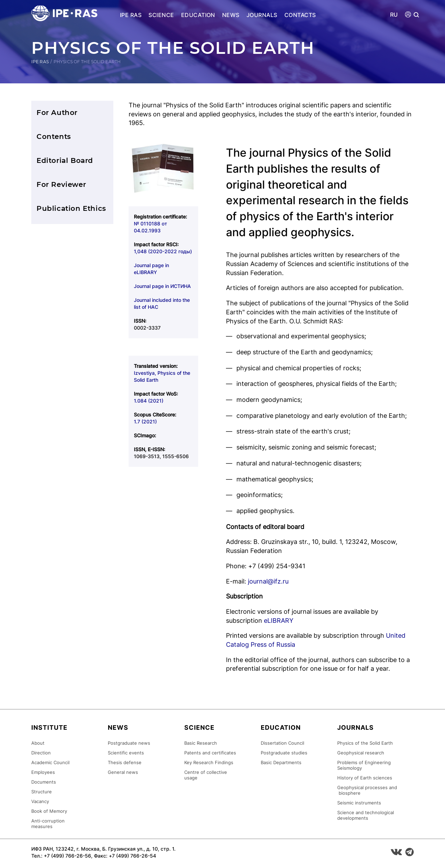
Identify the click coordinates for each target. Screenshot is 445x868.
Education (198, 15)
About (38, 743)
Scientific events (126, 753)
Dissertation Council (282, 743)
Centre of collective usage (206, 775)
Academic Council (50, 762)
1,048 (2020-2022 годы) (163, 251)
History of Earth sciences (365, 778)
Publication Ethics (71, 208)
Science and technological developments (366, 815)
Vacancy (40, 801)
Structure (42, 792)
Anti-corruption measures (48, 824)
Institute (49, 728)
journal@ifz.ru (268, 581)
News (231, 15)
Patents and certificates (210, 753)
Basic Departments (281, 762)
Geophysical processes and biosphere (367, 790)
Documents (44, 782)
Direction (41, 753)
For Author (57, 113)
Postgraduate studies (284, 753)
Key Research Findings (209, 762)
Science (161, 15)
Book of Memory (49, 811)
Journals (262, 15)
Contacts (300, 15)
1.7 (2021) (145, 421)
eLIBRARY (279, 621)
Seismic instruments (359, 803)
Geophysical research (361, 753)
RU (394, 15)
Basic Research (201, 743)
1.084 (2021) (149, 401)
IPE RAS (131, 15)
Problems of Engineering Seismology (364, 765)
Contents (54, 137)
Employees (43, 772)
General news (123, 772)
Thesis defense (125, 762)
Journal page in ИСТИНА (162, 286)
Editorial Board (65, 160)
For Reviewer (61, 184)
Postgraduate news (129, 743)
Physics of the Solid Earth (365, 743)
